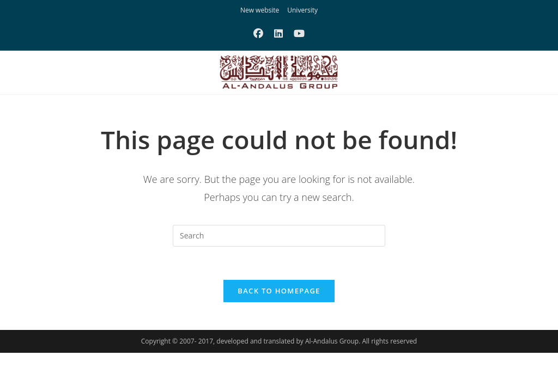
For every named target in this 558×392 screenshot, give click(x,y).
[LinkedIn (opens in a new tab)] (278, 33)
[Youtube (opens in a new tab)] (299, 33)
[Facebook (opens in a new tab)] (258, 33)
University (302, 10)
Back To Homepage (279, 291)
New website (260, 10)
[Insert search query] (279, 236)
